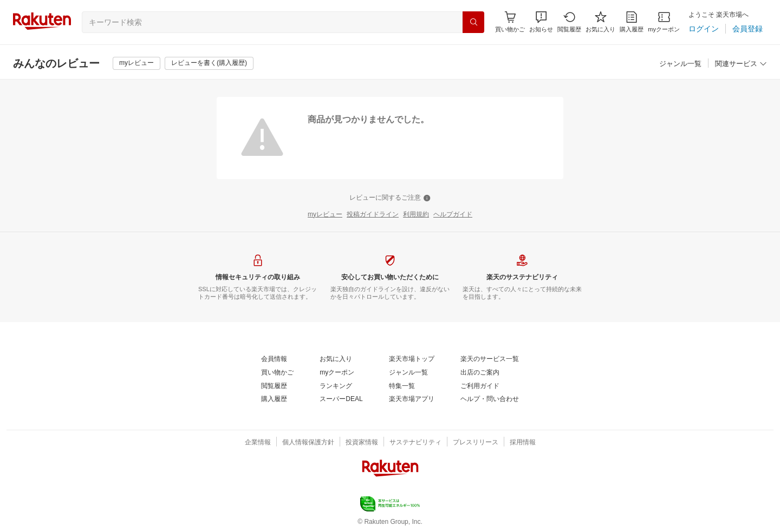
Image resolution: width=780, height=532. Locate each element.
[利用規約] (416, 215)
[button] (541, 22)
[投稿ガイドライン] (373, 215)
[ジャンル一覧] (680, 64)
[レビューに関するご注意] (390, 198)
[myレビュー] (136, 63)
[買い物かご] (277, 373)
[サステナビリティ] (415, 443)
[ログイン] (704, 29)
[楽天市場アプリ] (412, 399)
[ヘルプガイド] (453, 215)
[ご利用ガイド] (480, 386)
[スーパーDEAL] (341, 399)
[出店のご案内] (480, 373)
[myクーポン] (664, 22)
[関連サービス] (741, 64)
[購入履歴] (632, 22)
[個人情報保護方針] (308, 443)
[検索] (473, 22)
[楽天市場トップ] (412, 359)
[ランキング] (336, 386)
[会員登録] (747, 29)
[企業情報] (258, 443)
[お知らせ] (541, 22)
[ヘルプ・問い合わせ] (490, 399)
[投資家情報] (362, 443)
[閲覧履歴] (569, 22)
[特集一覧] (402, 386)
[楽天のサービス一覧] (490, 359)
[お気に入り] (600, 22)
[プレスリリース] (476, 443)
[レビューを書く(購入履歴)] (209, 63)
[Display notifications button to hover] (510, 22)
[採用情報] (523, 443)
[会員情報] (274, 359)
